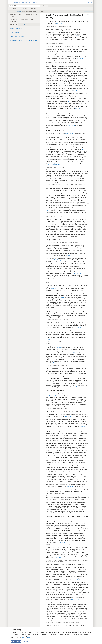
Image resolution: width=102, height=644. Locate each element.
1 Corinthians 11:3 (69, 133)
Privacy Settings (26, 638)
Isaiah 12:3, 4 (70, 486)
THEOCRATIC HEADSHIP (16, 28)
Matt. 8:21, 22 (76, 580)
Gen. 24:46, (76, 273)
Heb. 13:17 (50, 339)
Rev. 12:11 (84, 426)
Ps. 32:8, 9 (71, 233)
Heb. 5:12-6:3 (61, 413)
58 (82, 273)
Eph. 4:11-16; (54, 413)
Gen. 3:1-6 (49, 214)
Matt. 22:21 (78, 108)
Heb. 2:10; (71, 126)
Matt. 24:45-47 (58, 165)
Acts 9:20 (62, 297)
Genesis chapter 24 (59, 260)
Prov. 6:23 (74, 387)
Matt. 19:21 (58, 558)
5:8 (74, 126)
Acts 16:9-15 (64, 309)
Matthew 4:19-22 (54, 289)
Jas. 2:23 (69, 255)
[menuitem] (92, 6)
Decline (19, 641)
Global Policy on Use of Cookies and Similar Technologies (55, 636)
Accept (13, 641)
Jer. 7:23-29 (75, 90)
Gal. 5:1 (80, 627)
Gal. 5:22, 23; (74, 599)
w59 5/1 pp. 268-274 (15, 12)
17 (70, 416)
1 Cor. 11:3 (83, 149)
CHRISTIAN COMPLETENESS (17, 36)
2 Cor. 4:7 (59, 348)
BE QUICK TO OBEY (15, 32)
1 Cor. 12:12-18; (50, 165)
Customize (26, 641)
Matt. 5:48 (59, 23)
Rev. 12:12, (67, 416)
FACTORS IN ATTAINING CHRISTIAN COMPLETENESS (24, 40)
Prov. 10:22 (56, 363)
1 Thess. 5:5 (75, 36)
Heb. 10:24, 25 (81, 599)
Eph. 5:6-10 (80, 58)
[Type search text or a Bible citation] (24, 6)
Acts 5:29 (69, 102)
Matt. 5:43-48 (61, 542)
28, (80, 273)
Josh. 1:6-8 (68, 620)
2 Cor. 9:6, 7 (73, 353)
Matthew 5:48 (55, 393)
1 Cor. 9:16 (79, 327)
